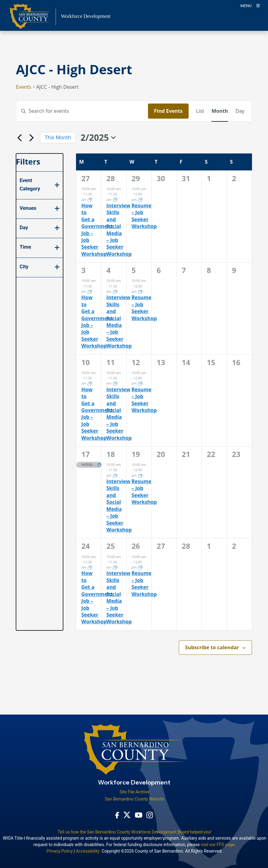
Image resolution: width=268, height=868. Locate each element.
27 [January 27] (85, 178)
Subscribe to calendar (212, 647)
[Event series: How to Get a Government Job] (90, 199)
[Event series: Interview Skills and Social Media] (115, 199)
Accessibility (88, 851)
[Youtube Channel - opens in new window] (139, 815)
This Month (58, 137)
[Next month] (32, 138)
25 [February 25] (111, 546)
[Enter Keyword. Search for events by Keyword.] (82, 111)
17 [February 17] (85, 454)
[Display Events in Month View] (220, 111)
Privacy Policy (60, 851)
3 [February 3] (83, 270)
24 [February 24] (85, 546)
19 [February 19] (136, 454)
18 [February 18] (111, 454)
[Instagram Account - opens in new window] (150, 815)
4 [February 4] (109, 270)
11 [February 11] (111, 362)
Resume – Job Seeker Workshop (144, 216)
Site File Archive (134, 792)
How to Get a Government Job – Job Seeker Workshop (97, 230)
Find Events (168, 111)
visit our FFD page (218, 845)
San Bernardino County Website (135, 799)
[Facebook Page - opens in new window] (117, 815)
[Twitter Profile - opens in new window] (127, 815)
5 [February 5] (134, 270)
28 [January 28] (111, 178)
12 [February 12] (136, 362)
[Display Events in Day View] (240, 111)
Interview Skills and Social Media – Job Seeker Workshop (119, 230)
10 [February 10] (85, 362)
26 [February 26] (136, 546)
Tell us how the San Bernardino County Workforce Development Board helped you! (135, 832)
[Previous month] (20, 138)
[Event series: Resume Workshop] (140, 199)
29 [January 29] (136, 178)
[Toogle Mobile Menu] (250, 5)
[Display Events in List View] (200, 111)
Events (24, 87)
